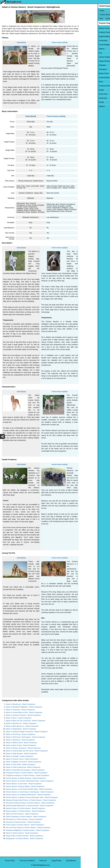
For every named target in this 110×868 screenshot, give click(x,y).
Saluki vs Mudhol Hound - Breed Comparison (21, 743)
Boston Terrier (87, 73)
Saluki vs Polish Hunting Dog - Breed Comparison (23, 767)
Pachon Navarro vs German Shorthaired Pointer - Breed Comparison (30, 781)
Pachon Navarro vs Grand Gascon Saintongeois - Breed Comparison (30, 792)
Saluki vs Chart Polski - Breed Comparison (21, 765)
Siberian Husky (87, 28)
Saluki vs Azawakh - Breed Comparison (20, 756)
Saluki (19, 42)
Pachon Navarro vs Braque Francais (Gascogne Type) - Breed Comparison (32, 797)
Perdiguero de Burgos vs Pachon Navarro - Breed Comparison (28, 775)
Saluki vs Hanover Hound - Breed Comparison (22, 759)
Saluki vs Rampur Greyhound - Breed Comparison (23, 748)
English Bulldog (87, 36)
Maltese (85, 49)
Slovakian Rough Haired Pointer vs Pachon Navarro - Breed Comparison (31, 800)
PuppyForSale (56, 861)
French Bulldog (87, 45)
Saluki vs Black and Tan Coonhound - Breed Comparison (26, 721)
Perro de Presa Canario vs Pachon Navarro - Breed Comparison (28, 828)
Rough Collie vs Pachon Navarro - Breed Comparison (24, 836)
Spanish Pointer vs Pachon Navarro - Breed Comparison (25, 808)
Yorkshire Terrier (88, 32)
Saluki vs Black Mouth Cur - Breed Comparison (22, 726)
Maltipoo (85, 106)
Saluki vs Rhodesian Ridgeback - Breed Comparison (24, 707)
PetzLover (43, 861)
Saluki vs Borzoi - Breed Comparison (19, 718)
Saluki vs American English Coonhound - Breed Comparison (27, 732)
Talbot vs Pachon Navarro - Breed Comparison (22, 814)
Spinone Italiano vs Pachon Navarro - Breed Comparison (26, 811)
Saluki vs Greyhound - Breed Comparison (20, 710)
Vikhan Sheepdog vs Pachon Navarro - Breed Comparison (26, 817)
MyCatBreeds (71, 861)
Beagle (84, 90)
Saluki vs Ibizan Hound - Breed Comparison (21, 745)
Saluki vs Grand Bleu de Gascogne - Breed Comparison (25, 770)
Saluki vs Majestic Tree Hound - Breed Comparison (24, 762)
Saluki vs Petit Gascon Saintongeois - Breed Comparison (26, 737)
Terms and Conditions (27, 861)
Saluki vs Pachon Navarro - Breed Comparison (22, 833)
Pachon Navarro (57, 42)
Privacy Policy (10, 861)
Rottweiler (85, 65)
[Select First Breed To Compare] (95, 11)
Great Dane (86, 98)
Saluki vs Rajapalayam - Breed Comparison (21, 729)
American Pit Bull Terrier (90, 86)
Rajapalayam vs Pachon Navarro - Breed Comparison (25, 838)
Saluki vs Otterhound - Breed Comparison (20, 740)
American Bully (87, 78)
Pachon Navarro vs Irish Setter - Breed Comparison (24, 784)
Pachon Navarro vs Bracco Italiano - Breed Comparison (25, 786)
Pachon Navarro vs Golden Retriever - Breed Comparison (26, 778)
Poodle (84, 102)
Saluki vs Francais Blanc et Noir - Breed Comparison (24, 712)
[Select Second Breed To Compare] (95, 15)
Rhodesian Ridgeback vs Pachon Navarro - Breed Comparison (28, 830)
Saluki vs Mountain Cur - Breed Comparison (21, 723)
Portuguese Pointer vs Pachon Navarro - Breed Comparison (27, 773)
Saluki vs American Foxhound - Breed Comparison (23, 715)
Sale (23, 42)
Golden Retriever (88, 61)
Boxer (84, 82)
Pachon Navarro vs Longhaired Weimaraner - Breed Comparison (28, 795)
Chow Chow (86, 94)
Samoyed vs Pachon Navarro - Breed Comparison (23, 822)
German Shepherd (88, 57)
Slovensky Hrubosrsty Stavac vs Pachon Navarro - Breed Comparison (30, 803)
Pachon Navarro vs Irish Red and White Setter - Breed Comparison (29, 789)
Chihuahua (86, 69)
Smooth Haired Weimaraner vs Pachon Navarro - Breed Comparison (30, 806)
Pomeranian (86, 41)
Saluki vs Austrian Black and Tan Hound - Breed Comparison (27, 751)
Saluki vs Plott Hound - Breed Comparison (21, 734)
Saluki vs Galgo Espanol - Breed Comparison (22, 754)
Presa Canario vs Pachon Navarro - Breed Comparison (25, 825)
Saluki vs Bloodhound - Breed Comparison (21, 704)
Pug (83, 53)
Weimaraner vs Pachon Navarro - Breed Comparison (24, 819)
